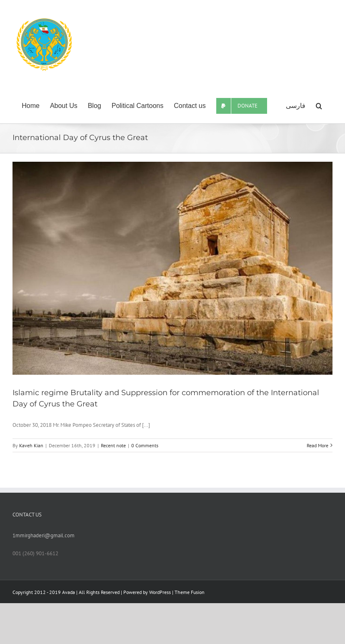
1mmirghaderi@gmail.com (44, 535)
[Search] (319, 106)
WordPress (160, 592)
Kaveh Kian (31, 445)
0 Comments (145, 445)
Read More (317, 445)
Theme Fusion (190, 592)
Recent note (113, 445)
